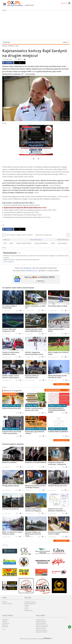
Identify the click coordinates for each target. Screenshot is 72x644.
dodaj (53, 390)
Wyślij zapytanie (29, 611)
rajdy (11, 243)
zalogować (27, 268)
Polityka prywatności (41, 621)
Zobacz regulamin (9, 262)
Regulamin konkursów (42, 630)
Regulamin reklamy (41, 628)
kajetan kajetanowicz (24, 243)
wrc (5, 243)
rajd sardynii (63, 243)
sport (53, 243)
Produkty (27, 605)
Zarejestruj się (31, 271)
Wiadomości (12, 46)
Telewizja (5, 621)
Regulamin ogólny (40, 620)
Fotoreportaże (6, 623)
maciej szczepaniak (41, 243)
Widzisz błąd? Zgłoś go (36, 240)
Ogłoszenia (5, 625)
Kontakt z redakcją (7, 604)
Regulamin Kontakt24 (41, 632)
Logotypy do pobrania (30, 602)
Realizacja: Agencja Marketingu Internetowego (36, 639)
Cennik (26, 607)
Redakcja (5, 602)
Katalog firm (5, 627)
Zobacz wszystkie (61, 384)
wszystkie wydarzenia (61, 440)
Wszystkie (35, 42)
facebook (7, 63)
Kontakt (26, 609)
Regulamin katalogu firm (42, 627)
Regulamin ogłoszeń (41, 623)
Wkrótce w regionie (13, 391)
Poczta (4, 629)
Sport (17, 46)
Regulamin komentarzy (42, 625)
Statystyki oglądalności (30, 604)
